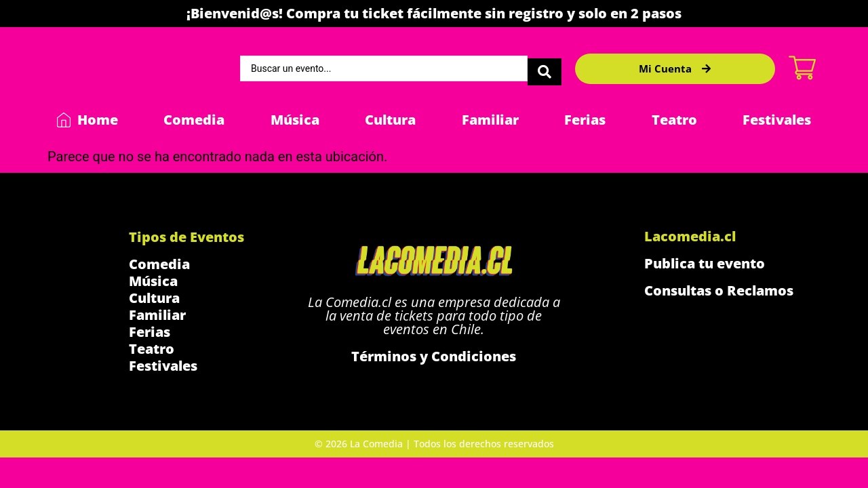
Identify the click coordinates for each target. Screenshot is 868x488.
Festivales (777, 120)
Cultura (390, 120)
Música (295, 120)
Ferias (585, 120)
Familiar (490, 120)
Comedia (194, 120)
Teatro (674, 120)
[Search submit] (545, 68)
